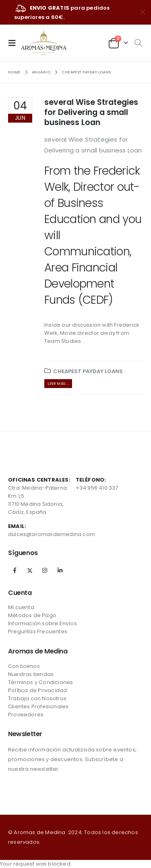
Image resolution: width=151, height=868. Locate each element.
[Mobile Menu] (14, 43)
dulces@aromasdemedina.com (52, 534)
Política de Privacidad (37, 690)
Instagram (45, 570)
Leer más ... (58, 383)
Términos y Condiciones (40, 682)
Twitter (30, 570)
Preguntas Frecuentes (38, 631)
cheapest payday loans (88, 371)
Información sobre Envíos (42, 623)
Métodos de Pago (32, 615)
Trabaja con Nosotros (37, 698)
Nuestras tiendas (31, 674)
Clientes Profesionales (38, 706)
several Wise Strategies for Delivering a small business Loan (91, 113)
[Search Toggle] (138, 43)
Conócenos (24, 666)
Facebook (15, 570)
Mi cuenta (21, 607)
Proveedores (26, 715)
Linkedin (60, 570)
